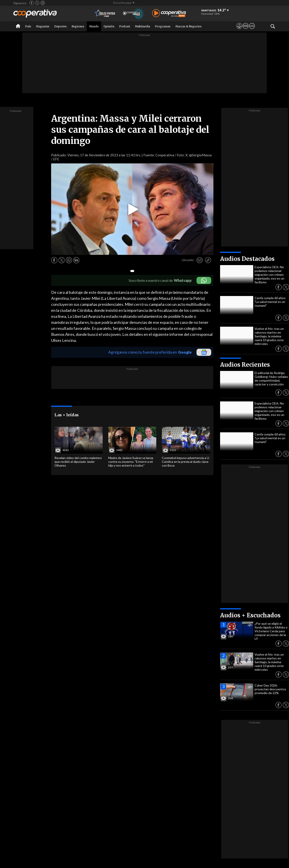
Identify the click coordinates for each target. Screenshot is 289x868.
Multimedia (142, 26)
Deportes (60, 26)
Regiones (78, 26)
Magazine (43, 26)
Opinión (109, 26)
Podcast (125, 26)
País (28, 26)
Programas (163, 26)
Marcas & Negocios (189, 26)
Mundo (94, 26)
